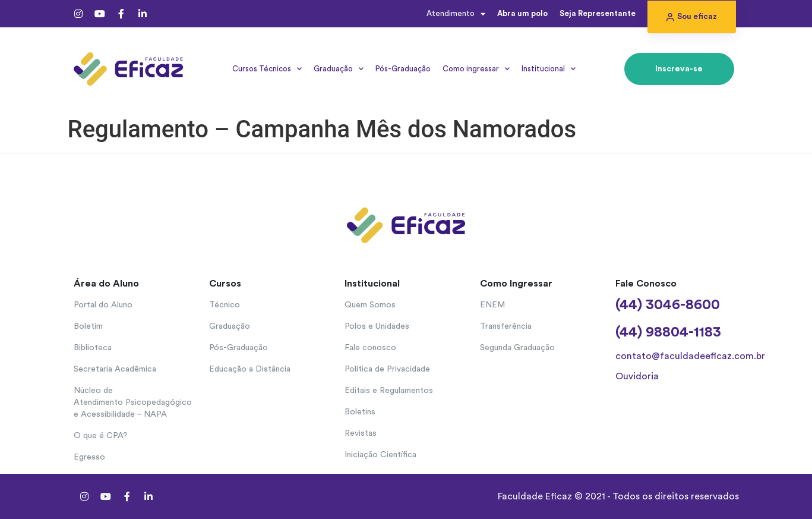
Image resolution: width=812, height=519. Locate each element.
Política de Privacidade (387, 369)
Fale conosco (370, 348)
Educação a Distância (250, 369)
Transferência (506, 326)
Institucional (549, 69)
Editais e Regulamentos (389, 391)
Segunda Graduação (517, 348)
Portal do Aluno (103, 305)
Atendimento (456, 14)
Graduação (339, 69)
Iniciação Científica (380, 455)
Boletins (360, 412)
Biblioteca (93, 348)
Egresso (89, 457)
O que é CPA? (101, 436)
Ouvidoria (637, 376)
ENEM (492, 305)
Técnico (225, 305)
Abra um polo (522, 13)
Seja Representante (598, 13)
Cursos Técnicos (267, 69)
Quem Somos (370, 305)
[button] (692, 17)
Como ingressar (476, 69)
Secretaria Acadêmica (115, 369)
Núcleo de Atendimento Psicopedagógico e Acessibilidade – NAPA (133, 402)
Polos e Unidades (377, 326)
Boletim (88, 326)
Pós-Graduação (403, 69)
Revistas (361, 433)
